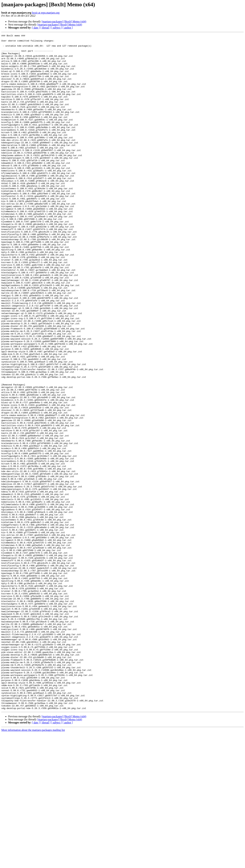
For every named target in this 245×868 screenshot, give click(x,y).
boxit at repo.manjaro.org (46, 13)
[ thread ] (45, 28)
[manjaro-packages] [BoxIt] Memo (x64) (64, 21)
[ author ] (68, 28)
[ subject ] (57, 28)
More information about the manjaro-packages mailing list (33, 865)
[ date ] (36, 28)
